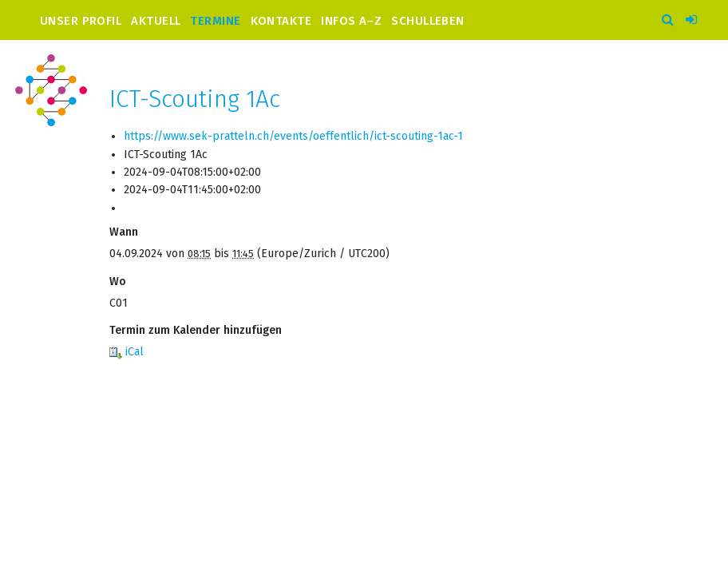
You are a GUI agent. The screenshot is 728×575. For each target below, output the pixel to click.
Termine (215, 20)
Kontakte (281, 20)
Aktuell (156, 20)
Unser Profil (81, 20)
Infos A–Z (351, 20)
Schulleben (428, 20)
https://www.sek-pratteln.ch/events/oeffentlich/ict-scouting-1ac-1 (293, 136)
